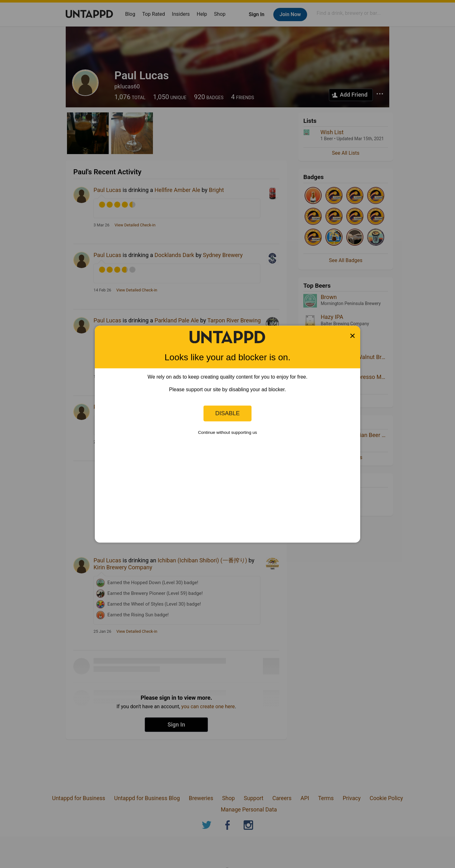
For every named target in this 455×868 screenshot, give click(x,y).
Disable (227, 413)
